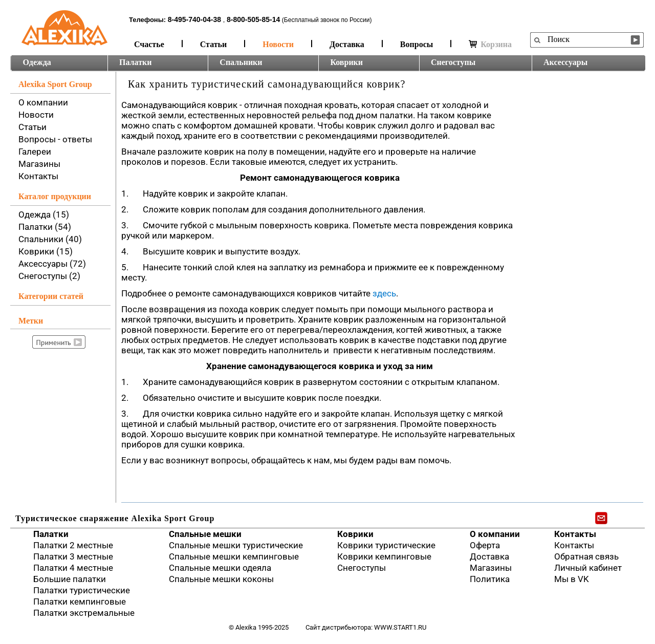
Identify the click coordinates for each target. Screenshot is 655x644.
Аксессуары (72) (52, 264)
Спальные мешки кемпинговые (234, 556)
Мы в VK (572, 579)
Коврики (346, 62)
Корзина (490, 44)
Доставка (347, 44)
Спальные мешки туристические (236, 545)
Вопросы (417, 44)
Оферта (485, 545)
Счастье (149, 44)
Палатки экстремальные (84, 613)
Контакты (38, 176)
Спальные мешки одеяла (220, 568)
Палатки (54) (45, 227)
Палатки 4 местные (73, 568)
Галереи (35, 152)
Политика (490, 579)
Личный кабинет (588, 568)
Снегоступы (453, 62)
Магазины (39, 164)
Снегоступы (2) (49, 276)
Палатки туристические (82, 590)
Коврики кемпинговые (384, 556)
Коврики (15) (46, 251)
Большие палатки (70, 579)
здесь (384, 293)
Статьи (214, 44)
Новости (278, 44)
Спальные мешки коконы (221, 579)
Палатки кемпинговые (80, 602)
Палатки (135, 62)
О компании (43, 102)
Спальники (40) (50, 239)
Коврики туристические (386, 545)
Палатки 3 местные (73, 556)
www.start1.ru (400, 627)
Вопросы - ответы (55, 139)
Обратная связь (586, 556)
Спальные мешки (205, 534)
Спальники (241, 62)
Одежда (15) (44, 214)
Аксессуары (565, 62)
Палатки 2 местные (73, 545)
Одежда (37, 62)
